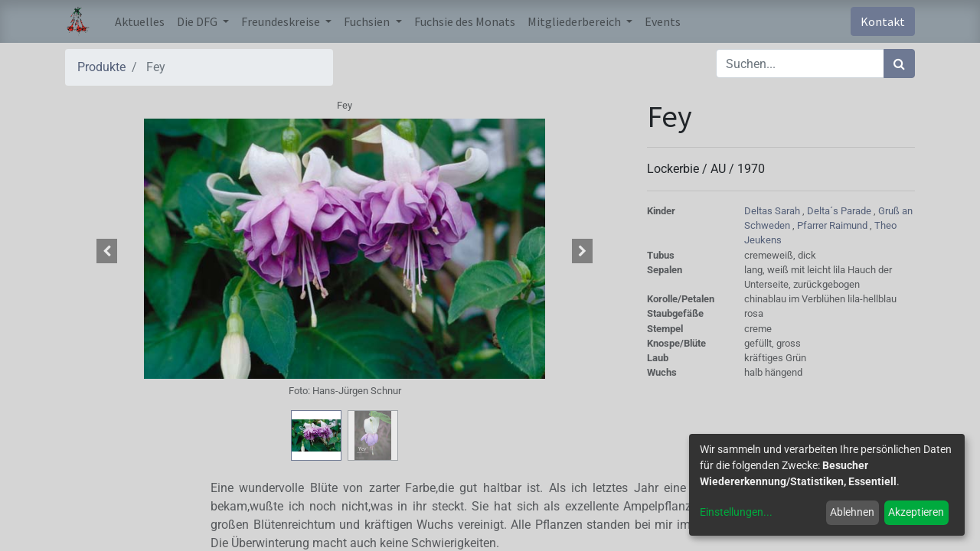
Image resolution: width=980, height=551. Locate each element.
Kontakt (883, 21)
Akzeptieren (916, 512)
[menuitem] (140, 21)
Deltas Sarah (773, 211)
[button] (107, 251)
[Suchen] (899, 64)
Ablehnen (852, 512)
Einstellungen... (736, 512)
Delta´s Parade (840, 211)
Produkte (101, 67)
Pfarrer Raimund (833, 225)
